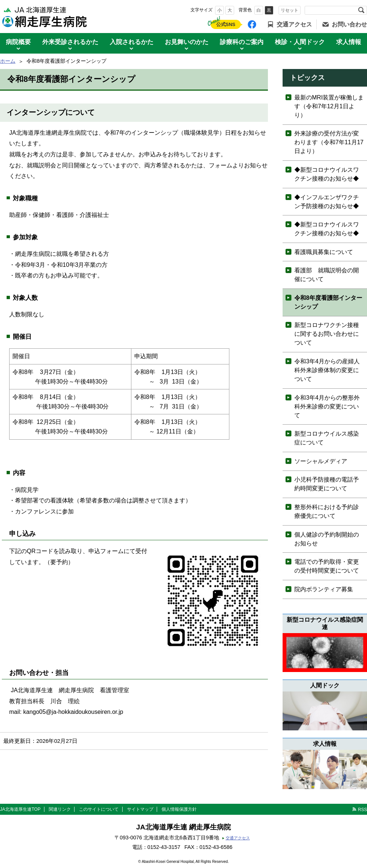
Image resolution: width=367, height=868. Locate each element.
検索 (361, 10)
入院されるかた (132, 42)
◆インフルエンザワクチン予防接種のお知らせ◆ (327, 202)
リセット (290, 10)
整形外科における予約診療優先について (327, 511)
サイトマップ (140, 809)
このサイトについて (99, 809)
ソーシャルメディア (321, 461)
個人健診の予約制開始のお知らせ (327, 539)
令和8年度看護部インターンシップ (328, 302)
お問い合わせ (349, 24)
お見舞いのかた (187, 42)
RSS (362, 810)
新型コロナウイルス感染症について (327, 438)
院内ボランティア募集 (324, 589)
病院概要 (18, 42)
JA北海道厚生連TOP (20, 809)
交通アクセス (294, 24)
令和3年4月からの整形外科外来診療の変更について (327, 406)
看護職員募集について (324, 252)
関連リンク (60, 809)
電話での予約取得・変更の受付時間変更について (327, 566)
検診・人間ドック (300, 42)
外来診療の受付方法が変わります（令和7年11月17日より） (329, 142)
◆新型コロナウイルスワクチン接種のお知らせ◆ (327, 174)
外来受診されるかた (70, 42)
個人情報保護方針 (179, 809)
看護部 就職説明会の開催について (327, 275)
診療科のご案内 (242, 42)
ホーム (8, 61)
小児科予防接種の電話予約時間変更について (327, 484)
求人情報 (349, 42)
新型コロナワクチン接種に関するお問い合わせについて (327, 334)
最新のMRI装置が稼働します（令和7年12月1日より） (329, 106)
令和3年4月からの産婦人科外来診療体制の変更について (327, 370)
